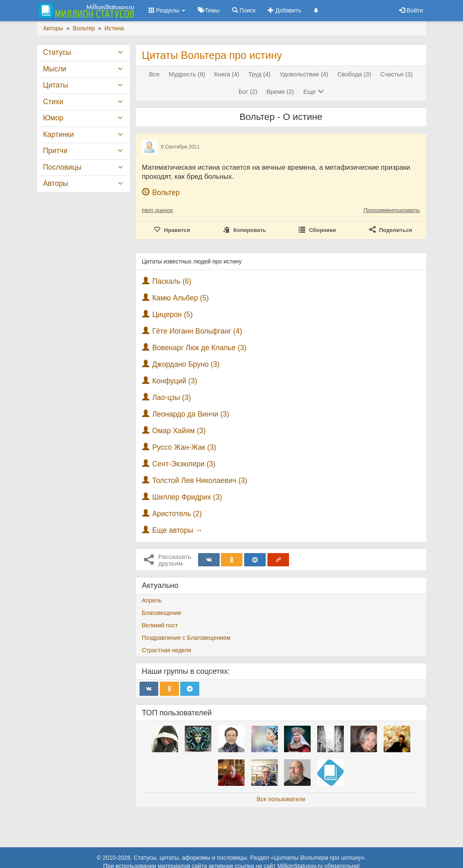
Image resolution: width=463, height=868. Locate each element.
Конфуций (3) (174, 381)
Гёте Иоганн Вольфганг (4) (197, 331)
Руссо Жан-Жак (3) (184, 447)
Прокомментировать (392, 210)
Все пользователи (281, 799)
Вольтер (166, 193)
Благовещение (162, 613)
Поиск (244, 10)
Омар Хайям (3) (179, 431)
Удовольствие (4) (304, 74)
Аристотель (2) (177, 514)
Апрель (152, 600)
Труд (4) (260, 74)
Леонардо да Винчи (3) (191, 414)
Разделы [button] (167, 10)
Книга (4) (227, 74)
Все (154, 74)
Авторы (56, 183)
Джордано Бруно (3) (186, 364)
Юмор (53, 118)
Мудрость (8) (187, 74)
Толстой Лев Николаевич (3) (200, 480)
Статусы (57, 52)
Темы (209, 10)
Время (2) (280, 92)
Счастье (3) (397, 74)
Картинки (59, 134)
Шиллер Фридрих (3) (187, 497)
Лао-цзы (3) (171, 397)
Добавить (284, 10)
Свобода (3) (354, 74)
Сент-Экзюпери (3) (184, 464)
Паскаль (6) (171, 281)
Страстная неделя (167, 650)
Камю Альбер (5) (180, 298)
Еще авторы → (177, 530)
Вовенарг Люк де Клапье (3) (199, 348)
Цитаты (56, 85)
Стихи (53, 102)
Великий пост (160, 625)
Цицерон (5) (172, 315)
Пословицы (62, 167)
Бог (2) (248, 92)
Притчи (55, 151)
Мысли (55, 69)
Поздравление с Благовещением (186, 638)
